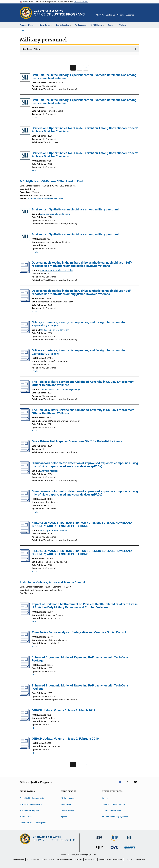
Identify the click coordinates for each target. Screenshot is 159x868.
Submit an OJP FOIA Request (33, 823)
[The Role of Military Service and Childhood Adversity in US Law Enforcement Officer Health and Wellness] (25, 392)
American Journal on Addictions (55, 214)
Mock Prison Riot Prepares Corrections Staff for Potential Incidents (77, 441)
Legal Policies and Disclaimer (69, 859)
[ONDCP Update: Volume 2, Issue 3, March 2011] (25, 720)
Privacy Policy (48, 859)
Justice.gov (140, 859)
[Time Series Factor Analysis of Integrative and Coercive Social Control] (25, 642)
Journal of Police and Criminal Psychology (60, 389)
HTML (35, 117)
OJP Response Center (111, 810)
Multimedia (66, 804)
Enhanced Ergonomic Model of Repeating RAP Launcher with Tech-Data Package (80, 659)
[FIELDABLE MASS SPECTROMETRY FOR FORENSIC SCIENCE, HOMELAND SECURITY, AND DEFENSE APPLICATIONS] (25, 533)
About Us (100, 15)
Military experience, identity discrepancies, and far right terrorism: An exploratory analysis (78, 324)
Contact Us (110, 15)
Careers (120, 15)
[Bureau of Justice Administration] (99, 840)
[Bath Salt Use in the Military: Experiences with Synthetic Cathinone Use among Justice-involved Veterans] (25, 78)
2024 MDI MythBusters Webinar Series (45, 199)
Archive (105, 798)
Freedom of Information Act (110, 859)
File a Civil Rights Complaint (32, 798)
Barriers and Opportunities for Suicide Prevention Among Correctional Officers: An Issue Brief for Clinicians (85, 130)
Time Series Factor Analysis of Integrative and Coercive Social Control (79, 632)
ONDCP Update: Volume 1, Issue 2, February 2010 (65, 739)
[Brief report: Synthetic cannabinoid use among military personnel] (25, 212)
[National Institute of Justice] (130, 840)
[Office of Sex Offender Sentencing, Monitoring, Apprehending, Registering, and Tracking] (130, 849)
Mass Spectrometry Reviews (54, 530)
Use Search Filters (31, 49)
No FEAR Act (90, 859)
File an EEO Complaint (30, 810)
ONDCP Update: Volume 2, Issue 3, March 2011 (64, 710)
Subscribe (130, 15)
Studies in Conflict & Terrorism (55, 330)
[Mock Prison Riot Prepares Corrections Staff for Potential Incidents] (25, 451)
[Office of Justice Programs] (26, 13)
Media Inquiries (68, 798)
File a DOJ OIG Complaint (31, 804)
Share (139, 17)
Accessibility (18, 859)
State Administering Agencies (115, 817)
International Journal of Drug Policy (57, 270)
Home (22, 30)
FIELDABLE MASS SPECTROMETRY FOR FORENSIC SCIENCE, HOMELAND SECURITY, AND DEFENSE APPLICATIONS (82, 524)
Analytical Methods (49, 471)
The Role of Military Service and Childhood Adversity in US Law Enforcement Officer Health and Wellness (83, 383)
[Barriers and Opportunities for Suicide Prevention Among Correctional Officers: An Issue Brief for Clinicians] (25, 131)
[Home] (59, 13)
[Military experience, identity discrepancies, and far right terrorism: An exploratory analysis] (25, 332)
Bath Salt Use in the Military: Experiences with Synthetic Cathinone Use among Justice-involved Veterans (84, 77)
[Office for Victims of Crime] (115, 849)
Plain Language (33, 859)
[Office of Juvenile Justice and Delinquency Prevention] (99, 850)
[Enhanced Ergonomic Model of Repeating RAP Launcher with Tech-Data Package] (25, 667)
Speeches (65, 817)
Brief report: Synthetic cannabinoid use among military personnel (75, 209)
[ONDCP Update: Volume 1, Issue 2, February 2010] (25, 749)
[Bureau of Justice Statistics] (115, 841)
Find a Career (26, 817)
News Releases (68, 810)
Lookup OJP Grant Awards (114, 804)
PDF (34, 170)
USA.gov (129, 859)
